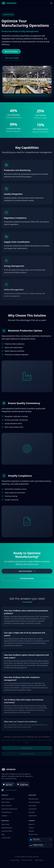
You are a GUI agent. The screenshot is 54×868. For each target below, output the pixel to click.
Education (32, 812)
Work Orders (6, 802)
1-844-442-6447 (11, 790)
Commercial (32, 809)
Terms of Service (27, 860)
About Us (32, 824)
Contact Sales (6, 838)
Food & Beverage (34, 802)
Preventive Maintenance (9, 809)
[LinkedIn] (3, 790)
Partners (31, 831)
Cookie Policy (39, 860)
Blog (3, 834)
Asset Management (8, 799)
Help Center (5, 824)
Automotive (32, 806)
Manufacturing (33, 799)
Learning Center (7, 831)
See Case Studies (12, 58)
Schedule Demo (27, 580)
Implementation (7, 828)
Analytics (4, 816)
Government (33, 816)
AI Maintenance (7, 812)
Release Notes (33, 834)
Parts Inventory (7, 806)
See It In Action (11, 51)
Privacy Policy (15, 860)
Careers (31, 828)
